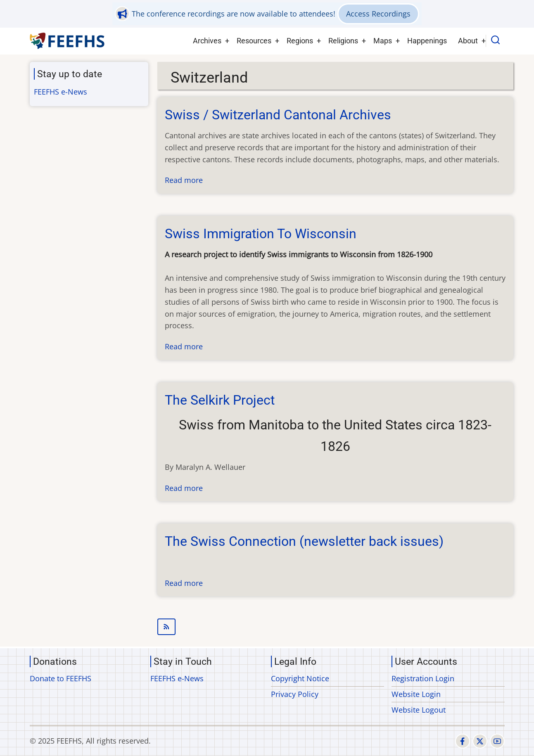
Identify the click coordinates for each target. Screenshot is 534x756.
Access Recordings (378, 14)
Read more (184, 180)
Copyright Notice (300, 678)
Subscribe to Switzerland (336, 627)
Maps (383, 41)
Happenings (427, 41)
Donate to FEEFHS (61, 678)
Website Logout (419, 710)
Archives (207, 41)
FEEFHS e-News (61, 92)
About (468, 41)
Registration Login (423, 678)
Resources (254, 41)
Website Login (416, 694)
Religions (343, 41)
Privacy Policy (295, 694)
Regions (300, 41)
